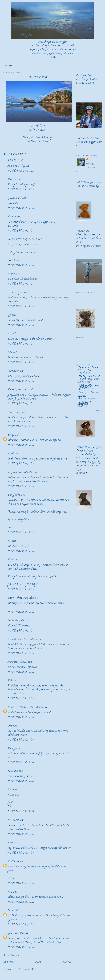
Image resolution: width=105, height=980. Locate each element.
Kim (10, 892)
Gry (9, 315)
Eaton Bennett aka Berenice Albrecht (25, 707)
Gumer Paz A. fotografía (85, 403)
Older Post (67, 962)
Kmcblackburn (14, 862)
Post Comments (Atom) (26, 970)
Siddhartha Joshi (16, 621)
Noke (10, 790)
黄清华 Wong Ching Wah (21, 598)
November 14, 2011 (21, 171)
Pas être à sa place (87, 399)
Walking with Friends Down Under (89, 387)
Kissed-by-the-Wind (18, 390)
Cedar (10, 911)
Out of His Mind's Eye (88, 186)
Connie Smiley (14, 412)
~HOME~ (8, 67)
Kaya (10, 560)
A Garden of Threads (17, 662)
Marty (11, 843)
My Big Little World (89, 377)
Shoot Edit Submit (40, 142)
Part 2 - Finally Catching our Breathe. (88, 391)
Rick (10, 681)
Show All (99, 411)
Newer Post (9, 962)
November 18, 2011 (21, 883)
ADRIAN (13, 161)
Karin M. (12, 217)
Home (38, 962)
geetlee (11, 726)
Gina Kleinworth (16, 933)
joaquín (11, 454)
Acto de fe (83, 406)
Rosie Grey (13, 749)
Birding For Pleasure (88, 368)
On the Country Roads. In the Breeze (89, 381)
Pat (9, 541)
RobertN (12, 180)
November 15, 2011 (21, 740)
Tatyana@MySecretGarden (20, 472)
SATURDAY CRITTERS (85, 371)
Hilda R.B (13, 771)
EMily (11, 435)
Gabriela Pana (14, 198)
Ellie (10, 352)
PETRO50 (13, 820)
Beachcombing (38, 78)
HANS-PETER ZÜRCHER (22, 240)
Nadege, (11, 274)
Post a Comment (11, 956)
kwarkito (82, 396)
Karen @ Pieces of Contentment (22, 639)
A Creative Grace (15, 293)
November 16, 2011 (21, 853)
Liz (9, 334)
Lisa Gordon (14, 495)
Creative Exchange (44, 138)
